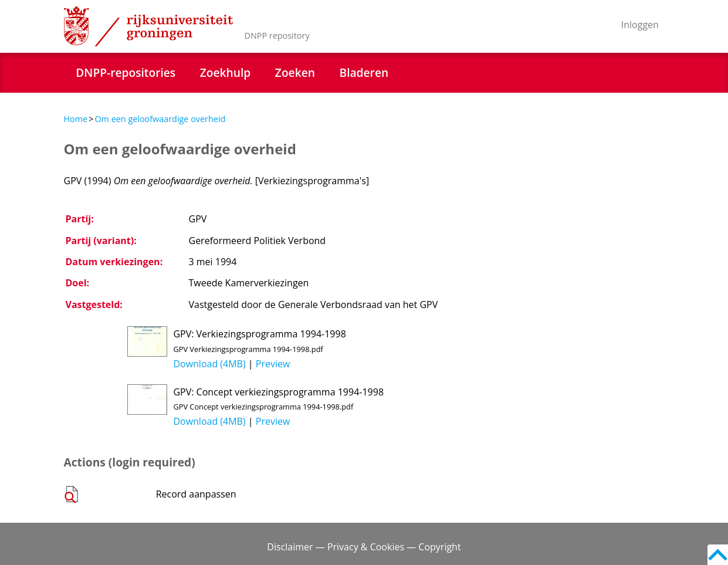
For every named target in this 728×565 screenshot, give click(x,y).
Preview (273, 364)
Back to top (718, 555)
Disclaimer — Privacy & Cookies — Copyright (364, 547)
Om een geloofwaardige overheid (160, 119)
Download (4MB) (209, 364)
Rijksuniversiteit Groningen (148, 26)
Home (76, 119)
